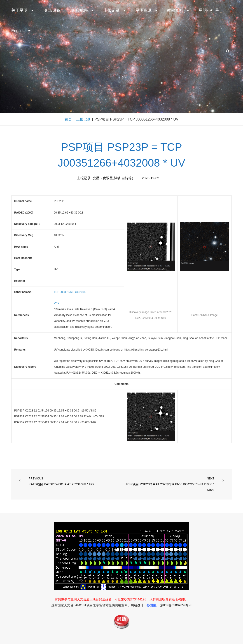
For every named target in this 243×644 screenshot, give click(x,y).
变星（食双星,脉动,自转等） (114, 178)
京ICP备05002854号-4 (176, 605)
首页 (68, 119)
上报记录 (115, 10)
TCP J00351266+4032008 (70, 292)
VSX (56, 303)
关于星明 (23, 10)
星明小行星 (209, 10)
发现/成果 (83, 10)
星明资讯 (147, 10)
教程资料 (178, 10)
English (21, 31)
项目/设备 (52, 10)
